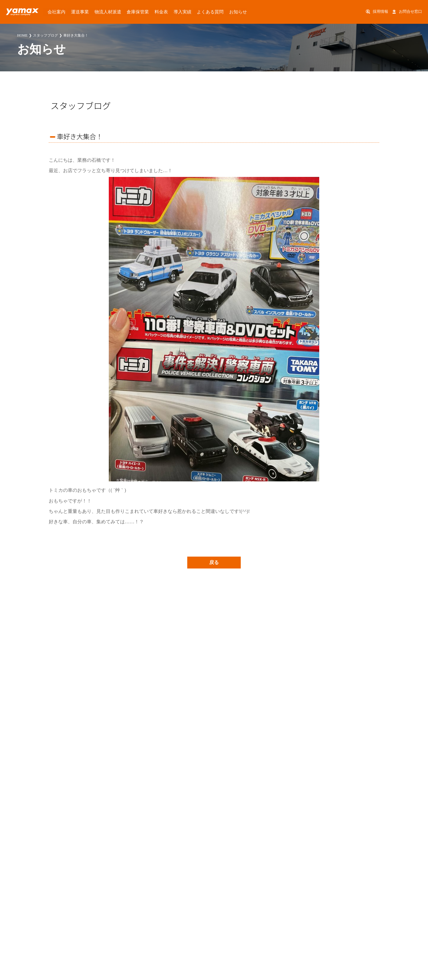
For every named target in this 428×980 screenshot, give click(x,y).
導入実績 (162, 12)
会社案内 (53, 12)
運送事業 (73, 12)
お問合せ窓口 (410, 12)
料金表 (143, 12)
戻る (214, 562)
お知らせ (210, 12)
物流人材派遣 (97, 12)
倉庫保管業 (123, 12)
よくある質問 (186, 12)
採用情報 (380, 12)
